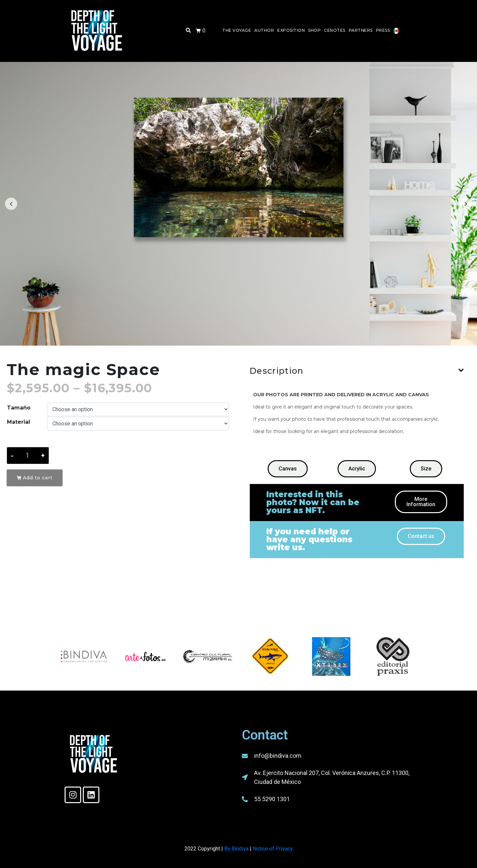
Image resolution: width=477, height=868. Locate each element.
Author (264, 30)
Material (19, 422)
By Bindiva (236, 849)
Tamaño (19, 408)
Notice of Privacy (273, 849)
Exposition (291, 30)
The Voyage (237, 30)
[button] (288, 469)
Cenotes (335, 30)
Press (383, 30)
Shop (314, 30)
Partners (361, 30)
